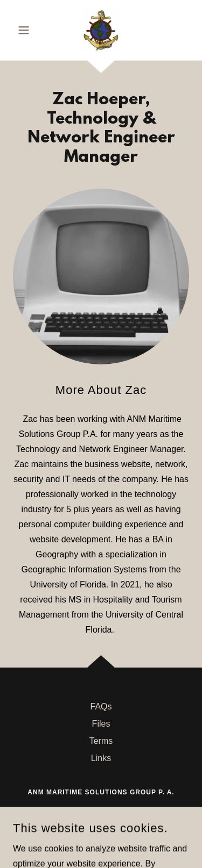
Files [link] (101, 724)
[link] (101, 30)
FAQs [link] (101, 706)
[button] (26, 30)
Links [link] (101, 758)
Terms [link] (101, 741)
